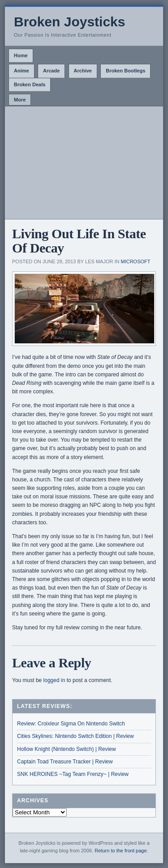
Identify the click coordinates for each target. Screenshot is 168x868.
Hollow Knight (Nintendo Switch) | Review (67, 749)
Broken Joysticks (69, 22)
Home (21, 55)
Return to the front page (121, 851)
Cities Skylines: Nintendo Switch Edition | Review (75, 736)
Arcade (51, 71)
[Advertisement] (84, 163)
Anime (22, 71)
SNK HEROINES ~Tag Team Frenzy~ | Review (73, 774)
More (20, 100)
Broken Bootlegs (125, 71)
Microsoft (136, 261)
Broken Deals (30, 84)
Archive (83, 71)
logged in (54, 680)
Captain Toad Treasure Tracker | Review (65, 762)
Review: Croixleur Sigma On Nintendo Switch (71, 724)
